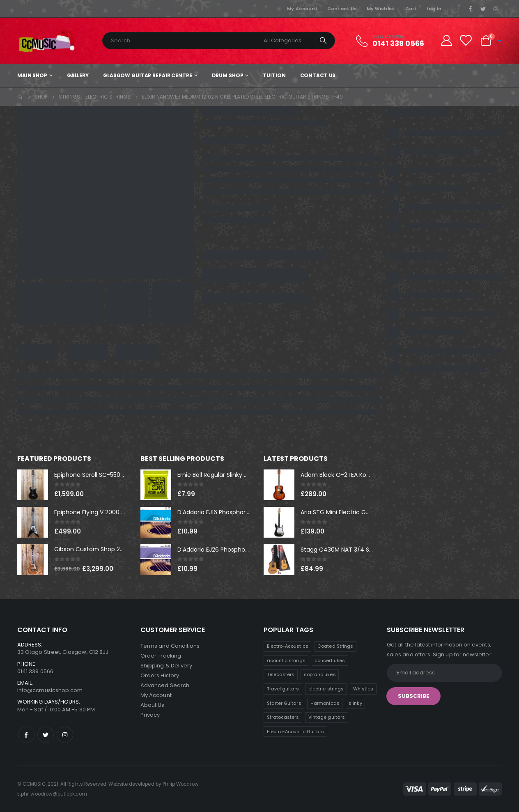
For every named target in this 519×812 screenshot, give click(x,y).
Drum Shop (228, 75)
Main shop (32, 75)
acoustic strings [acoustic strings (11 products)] (286, 660)
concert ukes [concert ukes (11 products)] (330, 660)
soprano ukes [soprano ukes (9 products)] (320, 674)
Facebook (26, 735)
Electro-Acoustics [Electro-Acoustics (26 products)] (288, 646)
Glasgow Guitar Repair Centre (148, 75)
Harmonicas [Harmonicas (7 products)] (325, 703)
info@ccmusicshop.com (50, 690)
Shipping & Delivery (166, 666)
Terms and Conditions (170, 646)
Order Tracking (161, 656)
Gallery (78, 75)
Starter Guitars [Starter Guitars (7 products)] (284, 703)
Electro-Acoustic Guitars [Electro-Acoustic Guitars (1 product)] (296, 731)
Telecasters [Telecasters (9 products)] (281, 674)
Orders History (160, 675)
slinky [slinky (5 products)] (355, 703)
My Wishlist (381, 9)
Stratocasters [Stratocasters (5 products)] (283, 717)
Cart (411, 9)
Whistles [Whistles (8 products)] (363, 689)
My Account (302, 9)
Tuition (274, 75)
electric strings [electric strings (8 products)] (326, 689)
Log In (434, 9)
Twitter (46, 735)
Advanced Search (165, 685)
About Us (153, 705)
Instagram (65, 735)
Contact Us (342, 9)
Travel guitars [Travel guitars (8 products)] (283, 689)
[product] (33, 485)
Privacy (150, 715)
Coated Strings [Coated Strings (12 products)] (335, 646)
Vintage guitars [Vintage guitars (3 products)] (327, 717)
